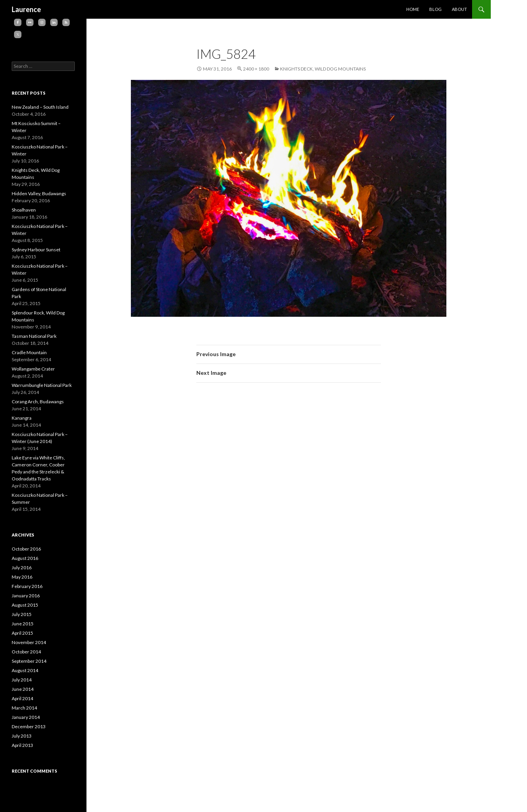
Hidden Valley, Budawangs (39, 193)
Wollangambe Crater (33, 369)
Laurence (26, 9)
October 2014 (26, 652)
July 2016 (22, 568)
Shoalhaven (24, 210)
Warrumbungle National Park (42, 385)
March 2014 (24, 708)
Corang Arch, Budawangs (38, 402)
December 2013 (29, 726)
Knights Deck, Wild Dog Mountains (323, 69)
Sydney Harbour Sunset (36, 250)
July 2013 (22, 736)
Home (413, 9)
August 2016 (25, 558)
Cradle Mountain (29, 352)
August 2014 (25, 670)
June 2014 (23, 689)
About (459, 9)
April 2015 (22, 633)
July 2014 (22, 680)
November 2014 (29, 642)
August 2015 (25, 605)
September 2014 (29, 661)
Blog (435, 9)
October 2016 (26, 549)
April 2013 (22, 745)
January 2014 (26, 717)
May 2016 (22, 577)
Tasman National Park (34, 336)
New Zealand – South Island (40, 107)
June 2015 (23, 624)
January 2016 (26, 596)
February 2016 (27, 586)
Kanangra (22, 418)
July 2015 (22, 614)
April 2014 (22, 698)
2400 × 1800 (256, 69)
